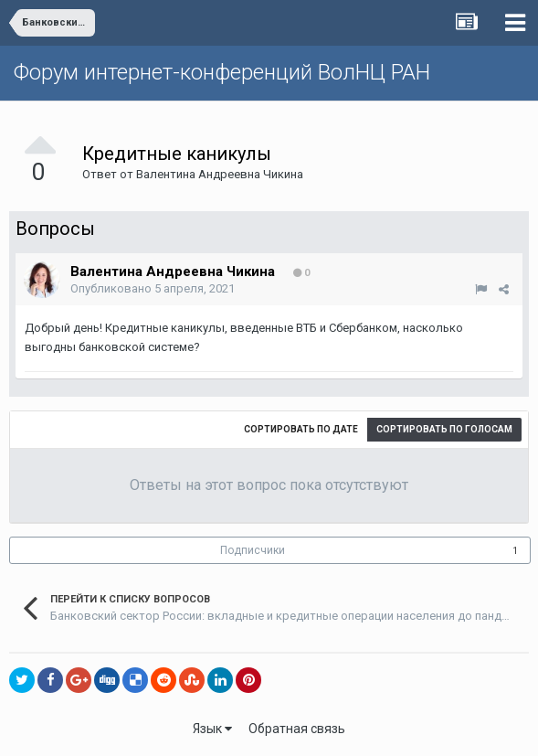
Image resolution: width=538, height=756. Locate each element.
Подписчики (253, 550)
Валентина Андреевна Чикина (220, 174)
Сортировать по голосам (444, 429)
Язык (212, 729)
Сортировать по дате (301, 429)
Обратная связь (297, 729)
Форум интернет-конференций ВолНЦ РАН (222, 72)
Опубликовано (153, 288)
